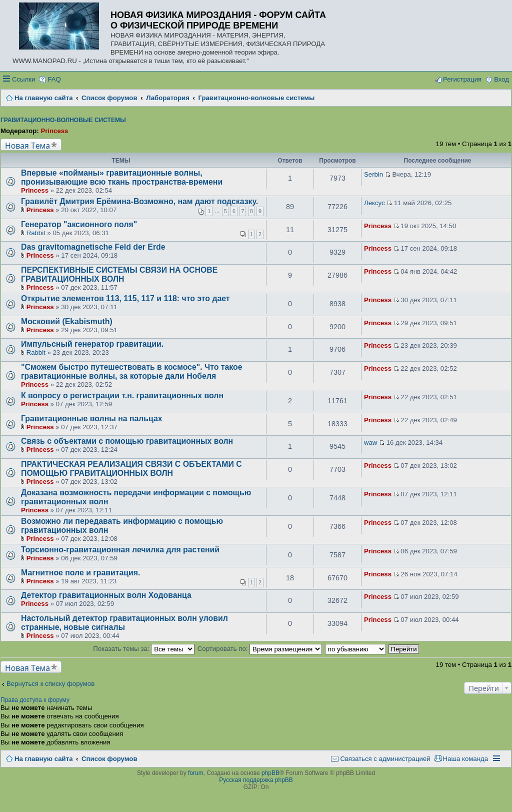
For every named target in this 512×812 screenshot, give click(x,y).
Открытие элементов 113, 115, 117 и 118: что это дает (125, 298)
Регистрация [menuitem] (462, 79)
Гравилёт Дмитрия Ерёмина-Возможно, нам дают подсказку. (139, 201)
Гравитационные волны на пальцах (92, 419)
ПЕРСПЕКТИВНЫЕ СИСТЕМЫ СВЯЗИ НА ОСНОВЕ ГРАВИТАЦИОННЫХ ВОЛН (119, 274)
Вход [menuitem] (501, 79)
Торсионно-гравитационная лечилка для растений (120, 550)
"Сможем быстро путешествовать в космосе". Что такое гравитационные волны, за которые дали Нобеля (131, 371)
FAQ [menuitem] (54, 79)
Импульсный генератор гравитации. (92, 344)
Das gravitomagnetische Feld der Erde (93, 247)
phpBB (270, 773)
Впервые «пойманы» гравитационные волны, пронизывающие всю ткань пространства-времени (122, 177)
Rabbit (36, 233)
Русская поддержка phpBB (256, 780)
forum (196, 773)
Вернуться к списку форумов (50, 684)
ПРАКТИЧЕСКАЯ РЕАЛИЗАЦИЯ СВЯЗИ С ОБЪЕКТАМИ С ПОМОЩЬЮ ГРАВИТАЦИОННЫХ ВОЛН (131, 469)
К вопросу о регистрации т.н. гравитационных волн (122, 395)
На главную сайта (43, 759)
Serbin (373, 174)
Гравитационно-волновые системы (63, 120)
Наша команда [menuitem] (465, 759)
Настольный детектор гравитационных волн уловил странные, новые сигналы (124, 623)
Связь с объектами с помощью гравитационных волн (127, 441)
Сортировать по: (260, 649)
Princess (54, 131)
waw (370, 443)
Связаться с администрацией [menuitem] (385, 759)
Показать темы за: (144, 649)
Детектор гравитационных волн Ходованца (106, 595)
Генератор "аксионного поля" (79, 224)
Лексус (374, 203)
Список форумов (109, 759)
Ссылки (23, 79)
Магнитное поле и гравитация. (80, 573)
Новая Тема (27, 145)
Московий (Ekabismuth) (67, 321)
